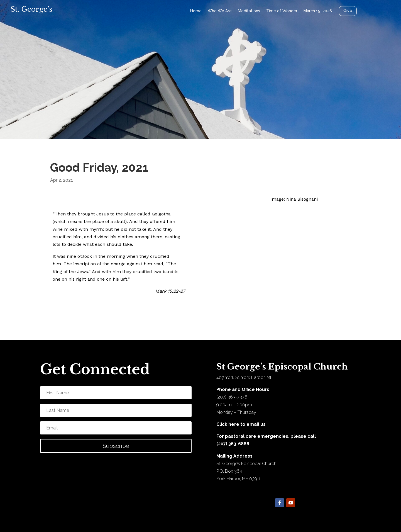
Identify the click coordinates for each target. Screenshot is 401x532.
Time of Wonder (282, 11)
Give (348, 11)
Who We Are (220, 11)
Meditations (249, 11)
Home (196, 11)
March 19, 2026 (318, 11)
